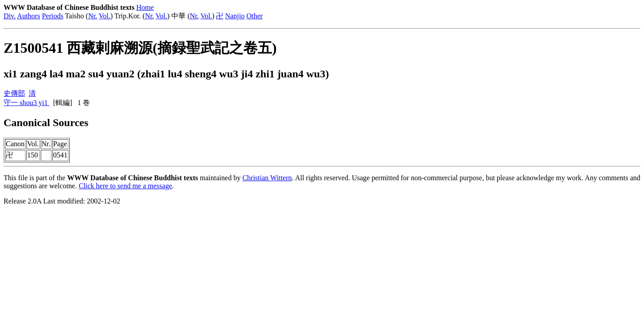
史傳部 (14, 93)
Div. (10, 16)
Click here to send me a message (125, 186)
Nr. (93, 16)
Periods (53, 16)
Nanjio (235, 16)
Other (254, 16)
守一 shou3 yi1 (27, 103)
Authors (29, 16)
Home (145, 7)
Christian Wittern (267, 178)
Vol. (105, 16)
